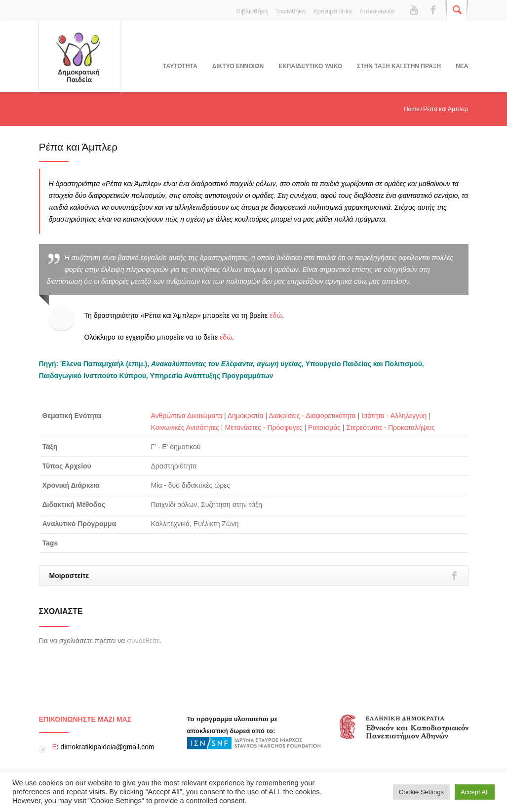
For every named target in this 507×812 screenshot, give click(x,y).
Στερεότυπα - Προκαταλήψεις (390, 427)
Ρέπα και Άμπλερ (78, 147)
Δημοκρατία (246, 416)
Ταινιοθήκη (290, 11)
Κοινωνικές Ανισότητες (185, 427)
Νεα (462, 66)
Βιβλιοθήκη (252, 11)
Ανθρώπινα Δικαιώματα (187, 416)
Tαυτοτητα (180, 66)
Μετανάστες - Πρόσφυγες (263, 427)
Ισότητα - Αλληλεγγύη (394, 416)
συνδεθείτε (143, 641)
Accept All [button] (475, 792)
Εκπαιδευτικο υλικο (310, 66)
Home (412, 109)
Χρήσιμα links (332, 11)
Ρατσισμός (324, 427)
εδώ (276, 315)
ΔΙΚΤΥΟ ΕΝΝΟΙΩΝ (238, 66)
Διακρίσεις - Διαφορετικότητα (312, 416)
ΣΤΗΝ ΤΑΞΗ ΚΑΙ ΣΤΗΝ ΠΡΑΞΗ (399, 66)
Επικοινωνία (377, 11)
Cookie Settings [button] (421, 792)
